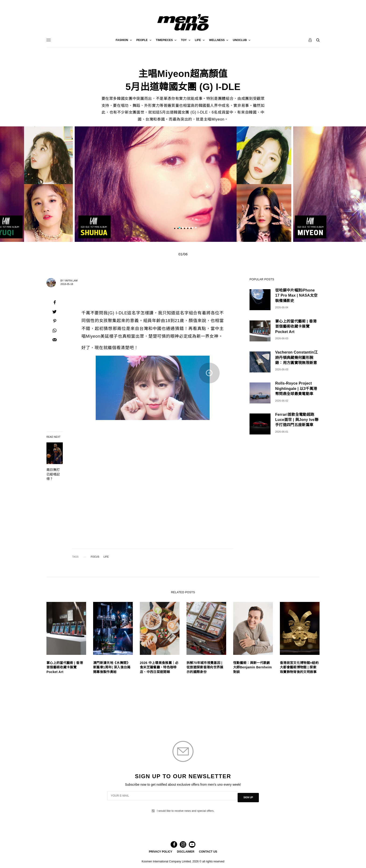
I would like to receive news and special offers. (186, 807)
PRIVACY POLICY (161, 851)
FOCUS (95, 557)
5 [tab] (193, 228)
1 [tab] (179, 228)
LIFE (106, 557)
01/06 (183, 254)
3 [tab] (186, 228)
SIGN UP (248, 796)
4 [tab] (189, 228)
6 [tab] (196, 228)
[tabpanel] (183, 184)
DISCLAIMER (186, 851)
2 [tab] (183, 228)
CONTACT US (208, 851)
